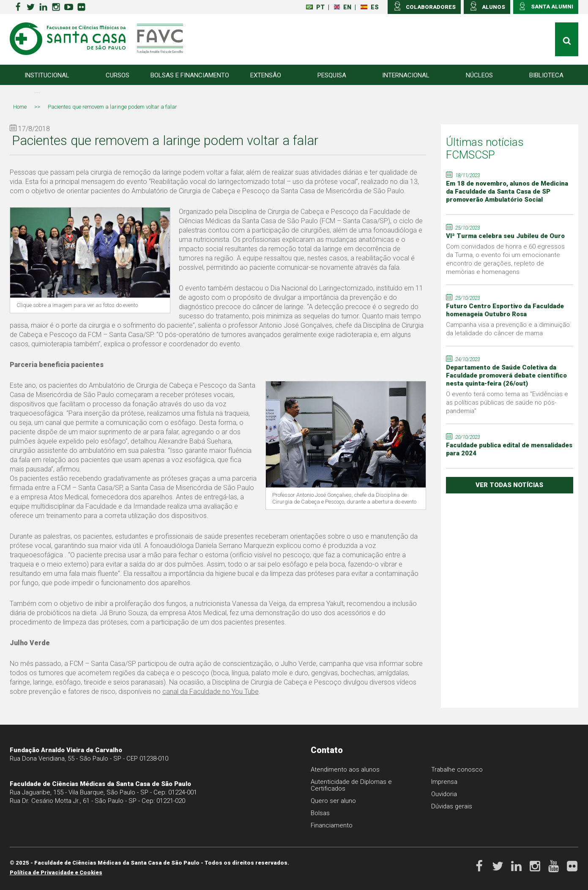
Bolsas (320, 813)
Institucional (47, 75)
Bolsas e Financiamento (190, 75)
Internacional (406, 75)
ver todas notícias (509, 485)
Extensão (266, 75)
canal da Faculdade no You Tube (211, 691)
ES (370, 7)
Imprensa (444, 782)
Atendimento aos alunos (345, 770)
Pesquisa (332, 75)
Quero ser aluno (333, 801)
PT (315, 7)
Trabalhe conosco (457, 770)
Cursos (118, 75)
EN (343, 7)
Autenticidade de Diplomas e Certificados (352, 785)
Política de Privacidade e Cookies (56, 872)
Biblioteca (546, 75)
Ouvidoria (444, 794)
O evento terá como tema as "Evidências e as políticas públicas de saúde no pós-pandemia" (507, 403)
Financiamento (332, 825)
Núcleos (479, 75)
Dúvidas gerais (452, 806)
